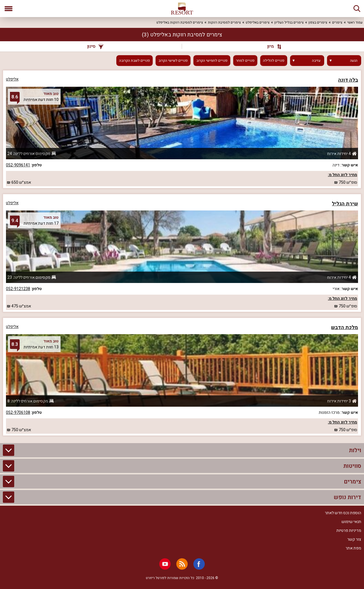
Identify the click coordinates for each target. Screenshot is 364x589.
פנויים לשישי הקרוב (173, 61)
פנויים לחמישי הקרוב (212, 61)
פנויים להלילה (274, 61)
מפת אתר (353, 548)
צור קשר (354, 539)
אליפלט (12, 79)
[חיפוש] (357, 9)
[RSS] (182, 564)
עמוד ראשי (355, 22)
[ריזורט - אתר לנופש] (182, 9)
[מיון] (272, 46)
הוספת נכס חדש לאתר (343, 513)
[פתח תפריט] (9, 9)
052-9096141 (18, 165)
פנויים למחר (245, 61)
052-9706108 (18, 413)
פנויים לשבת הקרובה (135, 61)
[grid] (182, 253)
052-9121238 (18, 289)
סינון (95, 46)
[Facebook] (199, 564)
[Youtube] (165, 564)
